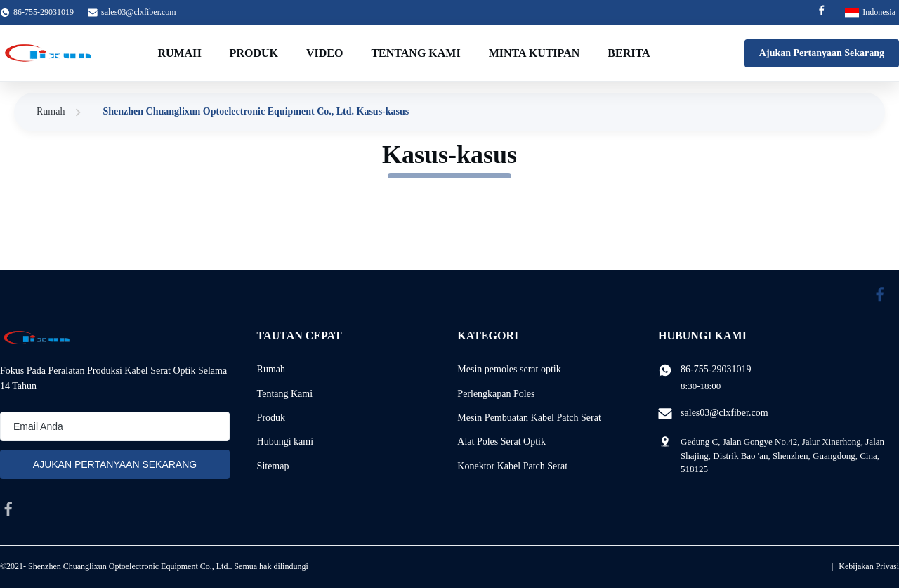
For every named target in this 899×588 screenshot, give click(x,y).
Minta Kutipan (534, 53)
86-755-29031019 (716, 369)
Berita (629, 53)
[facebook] (8, 509)
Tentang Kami (415, 53)
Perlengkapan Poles (496, 394)
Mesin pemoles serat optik (509, 369)
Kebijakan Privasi (869, 566)
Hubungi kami (286, 442)
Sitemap (273, 466)
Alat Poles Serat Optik (501, 442)
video (324, 53)
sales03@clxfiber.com (139, 12)
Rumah (179, 53)
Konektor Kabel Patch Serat (512, 466)
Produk (254, 53)
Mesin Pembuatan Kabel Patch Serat (529, 418)
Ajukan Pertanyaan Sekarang (822, 53)
